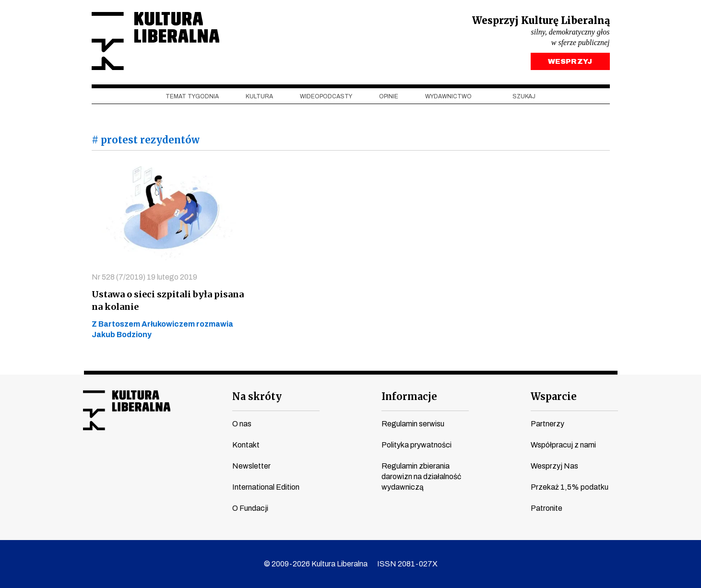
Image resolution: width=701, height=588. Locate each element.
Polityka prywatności (416, 445)
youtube (107, 460)
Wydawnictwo (448, 96)
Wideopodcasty (326, 96)
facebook (89, 460)
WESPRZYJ (570, 61)
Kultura (259, 96)
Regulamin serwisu (413, 424)
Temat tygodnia (192, 96)
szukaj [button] (524, 96)
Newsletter (251, 466)
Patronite (547, 508)
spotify (180, 460)
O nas (242, 424)
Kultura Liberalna (155, 41)
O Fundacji (250, 508)
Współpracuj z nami (563, 445)
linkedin (162, 460)
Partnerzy (547, 424)
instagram (126, 460)
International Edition (266, 487)
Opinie (389, 96)
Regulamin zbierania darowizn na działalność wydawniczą (421, 476)
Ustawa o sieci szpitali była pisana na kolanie (168, 300)
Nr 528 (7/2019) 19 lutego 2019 (144, 277)
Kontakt (246, 445)
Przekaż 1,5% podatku (570, 487)
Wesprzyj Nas (554, 466)
